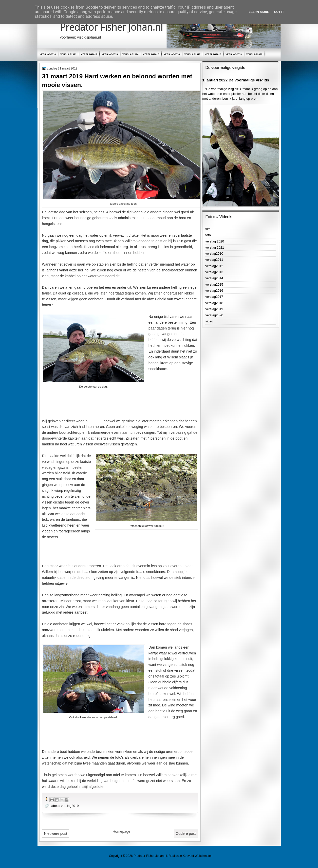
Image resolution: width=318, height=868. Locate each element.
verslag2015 (151, 54)
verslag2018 (213, 54)
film (208, 229)
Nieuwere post (56, 834)
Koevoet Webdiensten (198, 856)
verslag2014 (130, 54)
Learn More (259, 12)
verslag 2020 (215, 241)
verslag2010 (48, 54)
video (209, 321)
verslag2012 (89, 54)
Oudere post (186, 834)
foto (208, 235)
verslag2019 (234, 54)
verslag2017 (192, 54)
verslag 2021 (215, 247)
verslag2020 (254, 54)
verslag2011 (68, 54)
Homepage (121, 831)
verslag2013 (110, 54)
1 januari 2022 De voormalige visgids (236, 80)
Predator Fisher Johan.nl (111, 27)
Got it (279, 12)
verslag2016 (172, 54)
